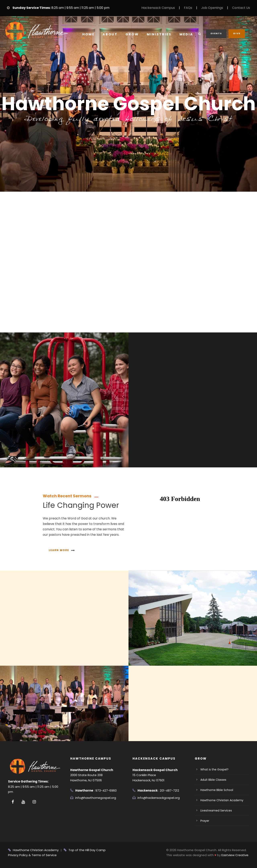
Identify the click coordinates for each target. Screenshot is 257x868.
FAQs (188, 8)
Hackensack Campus (158, 8)
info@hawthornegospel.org (96, 798)
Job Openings (212, 8)
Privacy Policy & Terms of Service (32, 855)
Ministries (159, 34)
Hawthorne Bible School (217, 790)
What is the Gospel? (214, 769)
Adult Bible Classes (213, 780)
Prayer (205, 821)
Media (186, 34)
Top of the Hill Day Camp (85, 850)
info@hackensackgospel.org (159, 798)
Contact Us (241, 8)
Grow (132, 34)
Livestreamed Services (216, 810)
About (110, 34)
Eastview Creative (235, 855)
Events (216, 33)
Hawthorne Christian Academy (222, 800)
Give (237, 33)
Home (88, 34)
